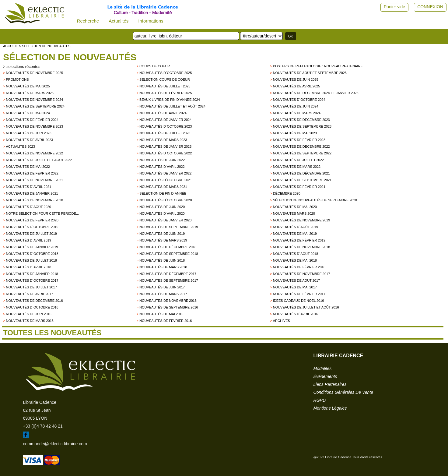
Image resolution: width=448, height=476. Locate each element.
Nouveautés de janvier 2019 (32, 247)
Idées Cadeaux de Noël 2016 (299, 301)
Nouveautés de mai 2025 (28, 86)
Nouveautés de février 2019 (299, 240)
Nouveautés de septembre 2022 (302, 153)
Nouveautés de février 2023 (299, 140)
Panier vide (394, 7)
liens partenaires (330, 384)
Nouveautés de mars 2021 (163, 187)
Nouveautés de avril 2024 (163, 113)
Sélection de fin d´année (163, 193)
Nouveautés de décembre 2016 (34, 301)
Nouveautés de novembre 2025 (34, 73)
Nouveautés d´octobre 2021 (166, 180)
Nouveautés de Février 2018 (299, 267)
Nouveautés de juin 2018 (162, 260)
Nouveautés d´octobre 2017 (32, 280)
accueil (10, 46)
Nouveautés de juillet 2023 (165, 133)
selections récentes (23, 67)
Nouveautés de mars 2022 (297, 167)
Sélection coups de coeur (165, 79)
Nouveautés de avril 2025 (297, 86)
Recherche (88, 21)
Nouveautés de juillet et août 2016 (306, 307)
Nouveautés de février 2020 (32, 220)
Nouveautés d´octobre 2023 (166, 126)
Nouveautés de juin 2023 (28, 133)
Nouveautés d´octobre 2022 (166, 153)
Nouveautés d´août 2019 (296, 227)
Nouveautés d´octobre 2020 (166, 200)
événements (325, 376)
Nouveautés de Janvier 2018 (32, 274)
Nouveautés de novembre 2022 (34, 153)
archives (282, 321)
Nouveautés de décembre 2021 (301, 173)
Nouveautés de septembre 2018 (169, 254)
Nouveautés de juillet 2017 (31, 287)
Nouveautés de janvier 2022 (165, 173)
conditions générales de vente (343, 392)
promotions (17, 79)
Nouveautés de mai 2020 (295, 207)
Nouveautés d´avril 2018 (28, 267)
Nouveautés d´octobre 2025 (166, 73)
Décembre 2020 (287, 193)
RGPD (320, 400)
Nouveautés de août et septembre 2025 (310, 73)
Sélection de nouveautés (70, 57)
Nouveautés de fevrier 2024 (32, 120)
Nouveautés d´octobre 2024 (299, 100)
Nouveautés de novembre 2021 (34, 180)
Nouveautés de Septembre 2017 (169, 280)
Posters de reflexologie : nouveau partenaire (318, 66)
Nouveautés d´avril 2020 (162, 213)
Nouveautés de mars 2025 (30, 93)
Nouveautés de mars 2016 (30, 321)
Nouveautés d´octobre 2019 (32, 227)
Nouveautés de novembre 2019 (302, 220)
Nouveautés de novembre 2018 (302, 247)
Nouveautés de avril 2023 (29, 140)
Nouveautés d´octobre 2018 (32, 254)
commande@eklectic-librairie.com (55, 444)
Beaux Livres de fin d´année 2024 (170, 100)
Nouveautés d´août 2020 (28, 207)
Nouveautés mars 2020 (294, 213)
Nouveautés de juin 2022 (162, 160)
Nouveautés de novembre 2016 (168, 301)
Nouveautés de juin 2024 (296, 106)
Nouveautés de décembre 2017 (168, 274)
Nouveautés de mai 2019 (295, 234)
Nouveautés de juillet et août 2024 (172, 106)
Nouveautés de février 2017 (299, 294)
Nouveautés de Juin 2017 (162, 287)
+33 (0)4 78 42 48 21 (43, 426)
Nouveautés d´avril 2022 (162, 167)
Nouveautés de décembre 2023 (301, 120)
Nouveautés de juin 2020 (162, 207)
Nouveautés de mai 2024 (28, 113)
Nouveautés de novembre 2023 (34, 126)
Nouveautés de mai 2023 (295, 133)
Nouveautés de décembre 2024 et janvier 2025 (316, 93)
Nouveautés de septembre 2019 (169, 227)
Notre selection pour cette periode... (42, 213)
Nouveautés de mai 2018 (295, 260)
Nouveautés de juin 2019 (162, 234)
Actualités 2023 (20, 146)
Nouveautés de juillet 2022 (298, 160)
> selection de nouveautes (45, 46)
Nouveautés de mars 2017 (163, 294)
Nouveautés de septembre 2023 (302, 126)
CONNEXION (430, 7)
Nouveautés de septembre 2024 (35, 106)
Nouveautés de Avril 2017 (29, 294)
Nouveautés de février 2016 (166, 321)
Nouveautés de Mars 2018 (163, 267)
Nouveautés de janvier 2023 (165, 146)
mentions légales (330, 408)
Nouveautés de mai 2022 (28, 167)
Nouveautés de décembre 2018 (168, 247)
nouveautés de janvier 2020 (165, 220)
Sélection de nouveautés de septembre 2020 (315, 200)
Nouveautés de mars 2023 (163, 140)
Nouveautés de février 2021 (299, 187)
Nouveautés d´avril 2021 (28, 187)
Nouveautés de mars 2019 (163, 240)
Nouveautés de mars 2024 (297, 113)
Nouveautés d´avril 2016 (296, 314)
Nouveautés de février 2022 (32, 173)
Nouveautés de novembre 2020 (34, 200)
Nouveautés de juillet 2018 (31, 260)
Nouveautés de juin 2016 (28, 314)
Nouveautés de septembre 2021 (302, 180)
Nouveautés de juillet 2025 (165, 86)
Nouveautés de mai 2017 (295, 287)
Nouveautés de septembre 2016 (169, 307)
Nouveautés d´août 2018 (296, 254)
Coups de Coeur (155, 66)
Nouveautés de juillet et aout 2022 (39, 160)
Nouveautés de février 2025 (166, 93)
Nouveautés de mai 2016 (161, 314)
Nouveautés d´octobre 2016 (32, 307)
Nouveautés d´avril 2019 (28, 240)
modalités (323, 368)
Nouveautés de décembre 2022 (301, 146)
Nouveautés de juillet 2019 (31, 234)
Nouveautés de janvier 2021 (32, 193)
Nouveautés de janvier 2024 (165, 120)
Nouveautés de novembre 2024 (34, 100)
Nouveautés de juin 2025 (296, 79)
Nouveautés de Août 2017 (296, 280)
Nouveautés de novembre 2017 (302, 274)
